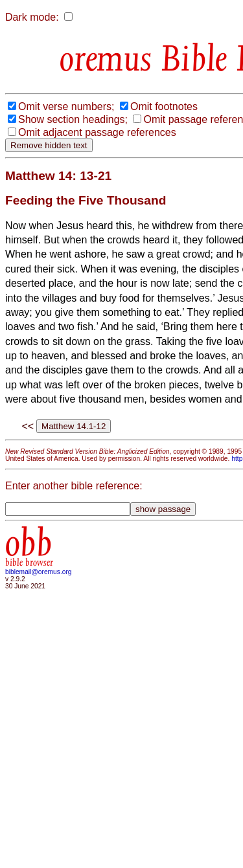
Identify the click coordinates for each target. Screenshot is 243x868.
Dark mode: (32, 17)
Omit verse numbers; (66, 106)
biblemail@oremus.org (39, 572)
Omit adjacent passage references (97, 132)
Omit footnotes (164, 106)
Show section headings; (73, 119)
